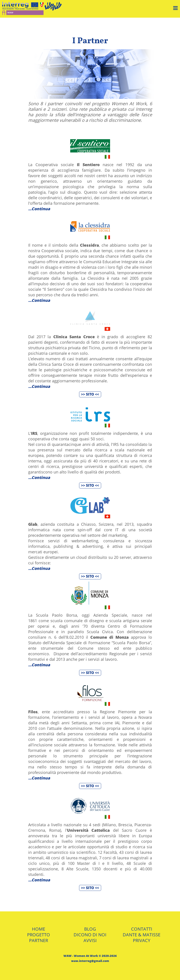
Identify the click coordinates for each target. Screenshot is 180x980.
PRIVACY (142, 940)
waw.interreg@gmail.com (90, 961)
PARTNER (39, 940)
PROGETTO (39, 935)
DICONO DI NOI (90, 935)
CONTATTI (142, 929)
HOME (39, 929)
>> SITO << (90, 394)
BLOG (90, 929)
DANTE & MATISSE (142, 935)
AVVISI (90, 940)
